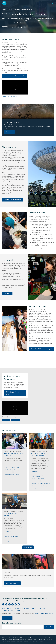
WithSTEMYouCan (8, 470)
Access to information (8, 608)
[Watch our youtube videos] (19, 604)
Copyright (26, 608)
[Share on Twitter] (18, 27)
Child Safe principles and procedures (43, 613)
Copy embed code (15, 96)
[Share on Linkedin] (22, 27)
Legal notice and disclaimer (38, 608)
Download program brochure (13, 200)
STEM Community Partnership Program (13, 467)
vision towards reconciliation (35, 641)
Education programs (27, 10)
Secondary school (8, 477)
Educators (16, 470)
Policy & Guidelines (7, 611)
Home (3, 10)
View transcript (6, 96)
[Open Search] (52, 3)
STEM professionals (8, 472)
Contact (5, 27)
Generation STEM (8, 465)
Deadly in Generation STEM (37, 476)
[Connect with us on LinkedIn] (9, 604)
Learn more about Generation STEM (15, 76)
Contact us (9, 132)
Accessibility (18, 608)
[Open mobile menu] (48, 3)
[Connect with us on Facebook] (3, 604)
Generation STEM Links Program (38, 479)
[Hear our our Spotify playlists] (13, 604)
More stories (28, 547)
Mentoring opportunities (9, 475)
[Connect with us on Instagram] (6, 604)
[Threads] (16, 604)
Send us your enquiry (12, 583)
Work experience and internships (44, 483)
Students (16, 472)
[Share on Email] (25, 27)
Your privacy (17, 611)
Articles (18, 475)
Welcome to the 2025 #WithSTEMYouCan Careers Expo (15, 393)
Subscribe (49, 627)
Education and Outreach (15, 10)
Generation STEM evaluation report (41, 349)
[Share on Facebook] (15, 27)
